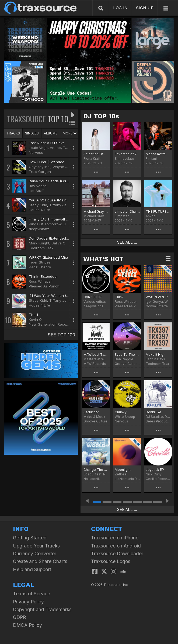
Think (119, 297)
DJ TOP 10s (101, 116)
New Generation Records (50, 324)
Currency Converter (35, 554)
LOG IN (120, 8)
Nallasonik (92, 479)
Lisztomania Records (127, 479)
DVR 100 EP (93, 297)
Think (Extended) (43, 276)
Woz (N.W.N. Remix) (158, 297)
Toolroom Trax (41, 248)
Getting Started (30, 538)
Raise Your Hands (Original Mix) (55, 181)
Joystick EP (155, 470)
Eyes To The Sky (127, 355)
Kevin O (35, 319)
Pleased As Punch (44, 286)
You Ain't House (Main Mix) (52, 200)
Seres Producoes (158, 421)
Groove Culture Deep (127, 364)
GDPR (20, 617)
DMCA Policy (27, 625)
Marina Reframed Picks (158, 154)
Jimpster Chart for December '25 (127, 211)
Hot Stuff (36, 191)
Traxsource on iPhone (115, 538)
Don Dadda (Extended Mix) (51, 238)
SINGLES (32, 133)
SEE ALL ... (127, 242)
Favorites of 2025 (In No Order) (127, 154)
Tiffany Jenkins (62, 205)
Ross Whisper (40, 281)
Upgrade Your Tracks (36, 546)
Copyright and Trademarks (42, 609)
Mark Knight (39, 243)
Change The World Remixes (96, 470)
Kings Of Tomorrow (45, 224)
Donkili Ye (153, 412)
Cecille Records (158, 479)
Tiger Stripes (40, 262)
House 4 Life (39, 210)
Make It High (156, 355)
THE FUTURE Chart (158, 211)
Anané (55, 148)
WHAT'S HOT (103, 259)
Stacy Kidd (38, 205)
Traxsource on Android (116, 546)
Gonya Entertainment (158, 306)
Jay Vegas (38, 186)
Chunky (121, 412)
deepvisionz (39, 229)
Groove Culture (95, 421)
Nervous (36, 152)
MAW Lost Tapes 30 (96, 355)
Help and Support (32, 569)
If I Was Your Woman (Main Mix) (56, 296)
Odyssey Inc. (40, 167)
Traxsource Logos (111, 561)
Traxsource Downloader (117, 554)
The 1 (33, 315)
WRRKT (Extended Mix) (48, 257)
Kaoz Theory (40, 267)
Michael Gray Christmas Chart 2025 (96, 211)
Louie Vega (38, 148)
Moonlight (123, 470)
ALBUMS (51, 133)
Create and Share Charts (40, 561)
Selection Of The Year (96, 154)
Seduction (92, 412)
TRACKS (13, 133)
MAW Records (95, 364)
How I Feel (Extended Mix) (51, 162)
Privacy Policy (28, 602)
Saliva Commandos (68, 243)
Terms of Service (32, 594)
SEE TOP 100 (61, 335)
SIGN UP (145, 8)
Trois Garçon (40, 172)
